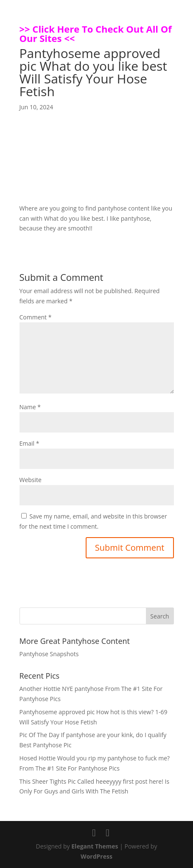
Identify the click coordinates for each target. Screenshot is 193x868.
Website (31, 480)
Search (159, 616)
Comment (36, 317)
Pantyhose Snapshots (49, 654)
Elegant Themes (95, 846)
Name (30, 407)
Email (29, 443)
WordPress (96, 856)
